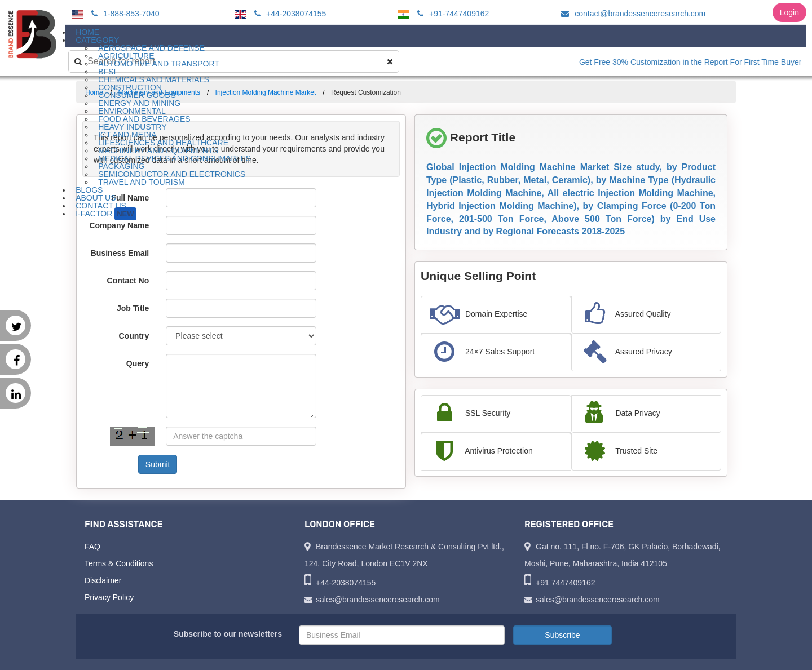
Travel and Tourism (142, 182)
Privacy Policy (109, 597)
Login (789, 12)
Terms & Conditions (119, 563)
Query (138, 363)
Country (134, 336)
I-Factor (106, 214)
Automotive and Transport (159, 64)
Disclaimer (103, 580)
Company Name (119, 225)
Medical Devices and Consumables (175, 158)
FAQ (92, 547)
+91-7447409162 (451, 14)
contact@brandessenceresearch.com (632, 14)
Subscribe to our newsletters (228, 634)
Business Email (120, 253)
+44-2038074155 (288, 14)
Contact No (128, 281)
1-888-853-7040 (124, 14)
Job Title (133, 308)
